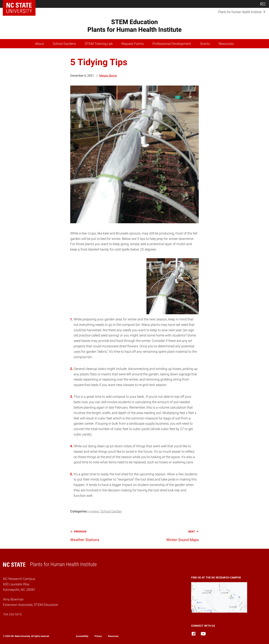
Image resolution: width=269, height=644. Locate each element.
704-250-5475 (12, 614)
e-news (94, 511)
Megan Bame (108, 76)
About (40, 44)
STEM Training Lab (99, 44)
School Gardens (64, 44)
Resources (226, 44)
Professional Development (172, 44)
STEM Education (134, 26)
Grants (205, 44)
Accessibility (82, 636)
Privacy (98, 636)
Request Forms (133, 44)
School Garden (111, 511)
